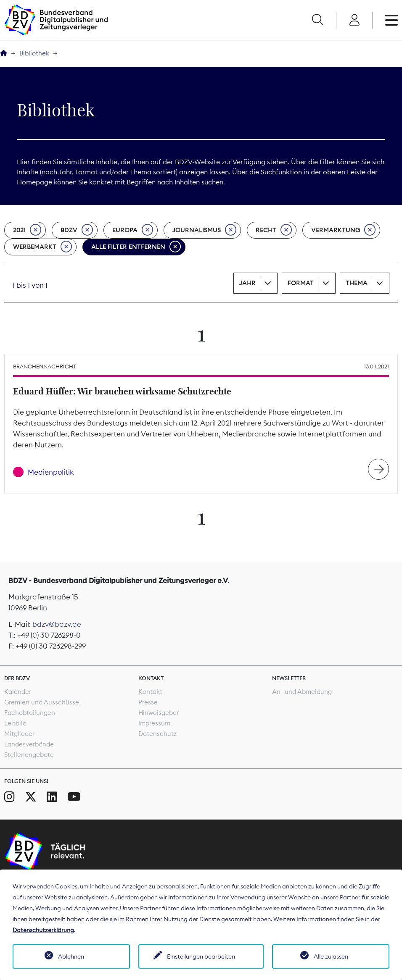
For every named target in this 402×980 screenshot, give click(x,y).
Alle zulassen (331, 956)
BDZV (77, 230)
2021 (27, 230)
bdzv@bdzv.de (57, 624)
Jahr (247, 283)
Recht (274, 230)
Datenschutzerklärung (43, 930)
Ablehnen (71, 956)
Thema (357, 283)
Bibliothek (34, 53)
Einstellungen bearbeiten (201, 956)
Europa (133, 230)
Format (301, 283)
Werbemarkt (42, 247)
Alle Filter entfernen (136, 247)
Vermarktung (343, 230)
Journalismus (204, 230)
